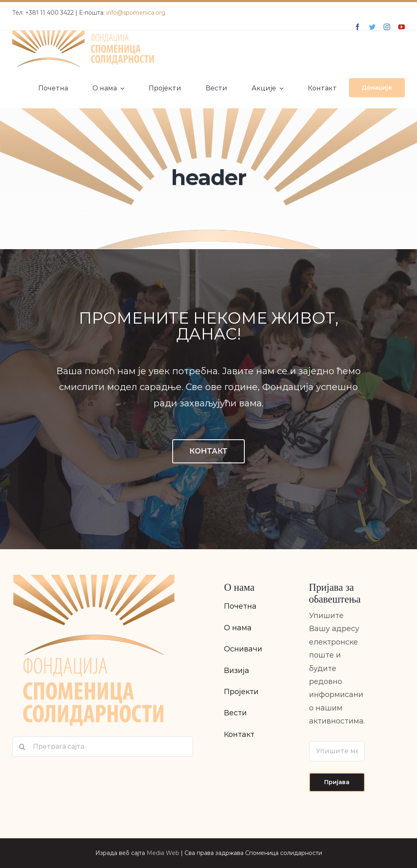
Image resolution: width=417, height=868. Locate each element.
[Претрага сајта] (103, 747)
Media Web (163, 853)
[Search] (22, 747)
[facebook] (358, 27)
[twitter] (372, 27)
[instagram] (387, 27)
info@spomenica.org (136, 13)
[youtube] (402, 27)
